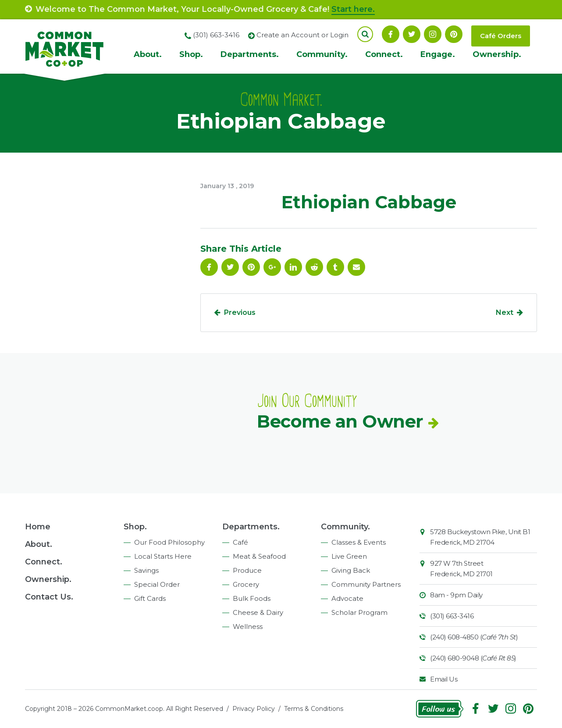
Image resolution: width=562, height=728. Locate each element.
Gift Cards (150, 598)
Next (505, 312)
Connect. (384, 54)
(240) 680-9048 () (473, 658)
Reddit (314, 267)
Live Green (349, 556)
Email (356, 267)
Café (240, 542)
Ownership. (497, 54)
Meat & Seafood (259, 556)
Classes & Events (359, 542)
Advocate (347, 598)
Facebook (391, 34)
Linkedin (293, 267)
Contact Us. (49, 597)
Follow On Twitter (412, 34)
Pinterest (454, 34)
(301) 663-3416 (452, 616)
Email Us (444, 679)
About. (148, 54)
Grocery (246, 584)
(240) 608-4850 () (474, 637)
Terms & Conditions (314, 709)
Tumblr (335, 267)
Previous (240, 312)
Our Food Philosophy (169, 542)
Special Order (157, 584)
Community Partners (366, 584)
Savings (146, 570)
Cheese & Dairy (258, 612)
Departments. (250, 54)
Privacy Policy (254, 709)
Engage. (438, 54)
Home (38, 527)
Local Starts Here (163, 556)
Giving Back (351, 570)
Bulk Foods (252, 598)
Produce (247, 570)
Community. (322, 54)
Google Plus (272, 267)
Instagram (433, 34)
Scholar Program (359, 612)
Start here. (353, 9)
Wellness (248, 626)
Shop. (191, 54)
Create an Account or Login (302, 35)
